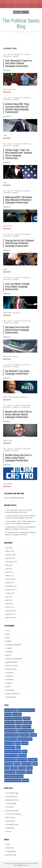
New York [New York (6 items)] (22, 756)
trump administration (13, 694)
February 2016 (11, 611)
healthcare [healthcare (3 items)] (9, 743)
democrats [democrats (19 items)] (26, 727)
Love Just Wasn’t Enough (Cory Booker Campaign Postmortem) (17, 287)
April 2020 (10, 548)
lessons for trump (12, 666)
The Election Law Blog (13, 814)
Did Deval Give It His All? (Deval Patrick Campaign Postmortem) (17, 330)
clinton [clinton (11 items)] (19, 723)
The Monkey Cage (12, 793)
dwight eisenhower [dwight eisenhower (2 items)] (26, 731)
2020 (5, 55)
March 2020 (10, 551)
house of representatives (14, 659)
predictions (10, 673)
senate (8, 687)
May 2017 (9, 569)
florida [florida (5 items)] (33, 735)
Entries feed (10, 848)
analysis (10, 55)
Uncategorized (25, 407)
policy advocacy (11, 669)
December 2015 (11, 618)
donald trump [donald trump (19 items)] (11, 731)
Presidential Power (12, 824)
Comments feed (11, 851)
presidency (10, 676)
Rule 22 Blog (10, 817)
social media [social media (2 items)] (10, 772)
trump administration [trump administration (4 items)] (14, 776)
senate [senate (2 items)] (30, 768)
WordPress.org (11, 855)
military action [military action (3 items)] (11, 756)
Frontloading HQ (12, 797)
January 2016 (11, 614)
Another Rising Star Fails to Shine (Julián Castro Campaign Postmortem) (18, 458)
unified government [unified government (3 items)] (13, 780)
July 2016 (9, 597)
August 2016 (10, 593)
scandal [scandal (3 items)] (22, 768)
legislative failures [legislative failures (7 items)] (13, 751)
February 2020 (11, 555)
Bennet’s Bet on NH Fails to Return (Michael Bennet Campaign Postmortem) (18, 414)
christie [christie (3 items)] (27, 718)
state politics (10, 690)
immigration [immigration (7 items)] (10, 747)
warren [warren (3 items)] (25, 780)
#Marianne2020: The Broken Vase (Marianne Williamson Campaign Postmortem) (19, 200)
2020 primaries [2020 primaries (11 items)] (11, 710)
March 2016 (10, 607)
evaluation (10, 652)
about (8, 638)
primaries (16, 56)
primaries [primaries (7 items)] (9, 764)
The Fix (9, 831)
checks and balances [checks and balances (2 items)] (13, 718)
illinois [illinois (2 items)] (25, 743)
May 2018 (9, 565)
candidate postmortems (22, 55)
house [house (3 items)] (18, 743)
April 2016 (10, 604)
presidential (7, 56)
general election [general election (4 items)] (25, 739)
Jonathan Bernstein (12, 810)
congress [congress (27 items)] (27, 723)
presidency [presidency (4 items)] (32, 760)
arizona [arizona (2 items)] (8, 714)
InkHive (19, 863)
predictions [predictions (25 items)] (22, 760)
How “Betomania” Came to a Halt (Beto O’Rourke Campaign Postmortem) (19, 63)
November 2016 (11, 586)
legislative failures (12, 662)
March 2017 (10, 576)
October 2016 (11, 590)
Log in (8, 844)
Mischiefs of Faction (13, 800)
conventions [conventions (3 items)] (10, 727)
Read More (7, 92)
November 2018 (11, 562)
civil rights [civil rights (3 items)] (10, 723)
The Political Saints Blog (21, 24)
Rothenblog (10, 828)
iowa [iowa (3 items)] (18, 747)
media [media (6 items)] (24, 751)
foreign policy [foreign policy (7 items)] (11, 739)
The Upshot (10, 807)
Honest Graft (10, 821)
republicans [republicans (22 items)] (26, 764)
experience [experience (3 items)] (24, 735)
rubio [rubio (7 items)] (35, 764)
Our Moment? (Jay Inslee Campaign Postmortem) (17, 372)
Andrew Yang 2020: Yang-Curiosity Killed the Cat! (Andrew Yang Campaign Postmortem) (17, 108)
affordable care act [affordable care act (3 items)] (26, 710)
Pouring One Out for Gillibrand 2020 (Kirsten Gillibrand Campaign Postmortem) (20, 243)
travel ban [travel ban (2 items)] (21, 772)
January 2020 (11, 558)
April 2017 (10, 572)
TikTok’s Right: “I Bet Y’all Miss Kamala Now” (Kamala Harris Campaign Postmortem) (19, 154)
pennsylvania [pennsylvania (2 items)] (10, 760)
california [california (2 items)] (17, 714)
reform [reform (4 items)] (17, 764)
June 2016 (10, 600)
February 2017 (11, 579)
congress (9, 648)
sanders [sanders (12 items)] (14, 768)
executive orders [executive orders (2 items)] (12, 735)
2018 (8, 631)
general (9, 655)
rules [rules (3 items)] (7, 768)
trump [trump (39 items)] (29, 772)
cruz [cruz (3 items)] (18, 727)
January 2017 (11, 583)
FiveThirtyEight (11, 803)
